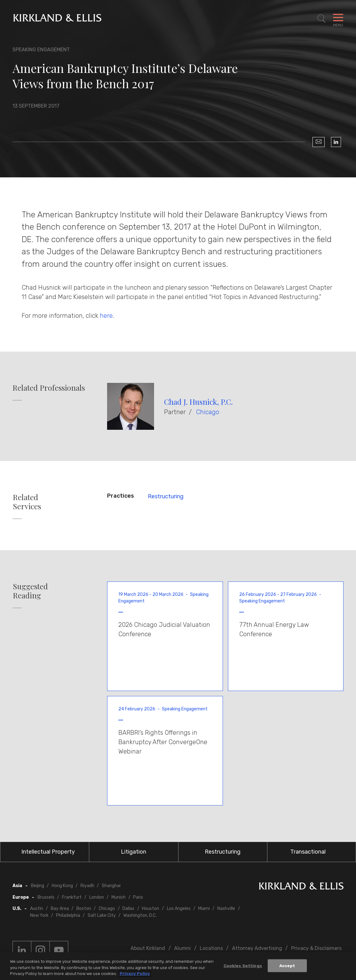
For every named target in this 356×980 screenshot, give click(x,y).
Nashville (226, 909)
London (97, 897)
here (106, 316)
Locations (211, 948)
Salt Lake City (102, 915)
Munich (119, 897)
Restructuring (166, 496)
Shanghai (111, 886)
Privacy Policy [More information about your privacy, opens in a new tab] (135, 974)
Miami (204, 909)
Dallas (128, 909)
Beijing (38, 886)
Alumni (182, 948)
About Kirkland (148, 948)
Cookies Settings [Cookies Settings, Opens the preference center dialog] (243, 965)
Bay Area (60, 909)
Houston (150, 909)
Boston (84, 909)
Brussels (46, 897)
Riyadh (87, 886)
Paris (138, 897)
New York (39, 915)
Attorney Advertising (257, 948)
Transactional (308, 852)
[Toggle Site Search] (322, 19)
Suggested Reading (30, 591)
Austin (37, 909)
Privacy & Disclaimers (316, 948)
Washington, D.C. (140, 915)
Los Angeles (179, 909)
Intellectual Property (48, 852)
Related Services (27, 502)
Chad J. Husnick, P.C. (198, 402)
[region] (178, 966)
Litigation (134, 852)
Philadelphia (68, 915)
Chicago (208, 412)
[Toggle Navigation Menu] (338, 19)
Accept (287, 965)
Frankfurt (72, 897)
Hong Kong (62, 886)
